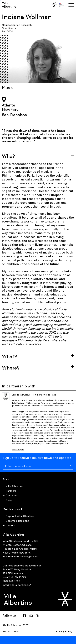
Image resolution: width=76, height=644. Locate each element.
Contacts (11, 495)
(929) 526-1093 (11, 581)
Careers (10, 525)
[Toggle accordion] (38, 156)
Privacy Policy (64, 631)
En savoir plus (18, 449)
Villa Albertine (9, 5)
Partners (11, 491)
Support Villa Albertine (20, 516)
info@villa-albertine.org (17, 585)
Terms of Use (11, 631)
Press (9, 500)
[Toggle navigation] (71, 5)
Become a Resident (17, 521)
